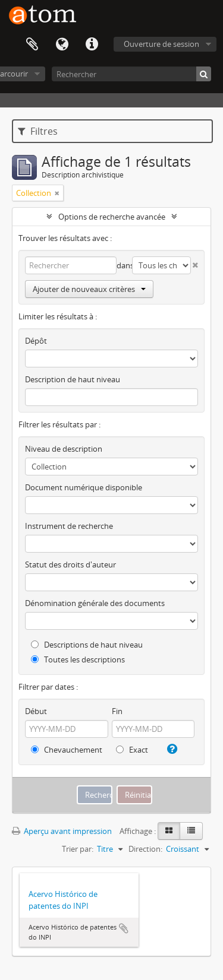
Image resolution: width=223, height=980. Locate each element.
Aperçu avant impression (62, 831)
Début (36, 711)
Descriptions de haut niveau (87, 645)
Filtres (38, 131)
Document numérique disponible (84, 487)
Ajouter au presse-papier (124, 928)
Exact (132, 750)
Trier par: (78, 849)
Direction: (145, 849)
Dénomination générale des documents (95, 603)
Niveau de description (64, 449)
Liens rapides (92, 45)
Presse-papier (32, 45)
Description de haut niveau (73, 379)
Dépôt (36, 341)
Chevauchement (67, 750)
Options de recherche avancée (112, 217)
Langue (62, 45)
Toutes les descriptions (78, 659)
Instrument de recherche (69, 526)
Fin (117, 711)
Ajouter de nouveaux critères (89, 289)
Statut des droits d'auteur (70, 564)
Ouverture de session (161, 44)
